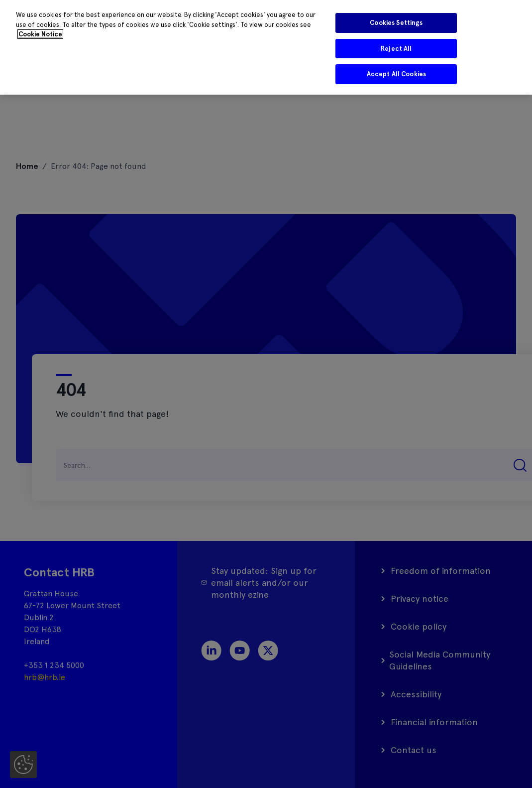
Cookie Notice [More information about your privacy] (40, 34)
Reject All (396, 49)
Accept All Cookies (396, 74)
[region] (266, 47)
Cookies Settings (396, 23)
